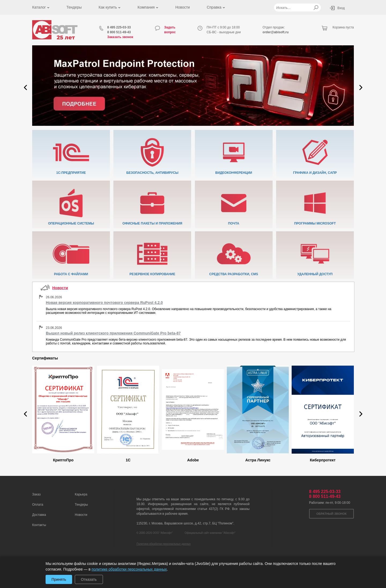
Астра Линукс (258, 460)
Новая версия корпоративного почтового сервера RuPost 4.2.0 (104, 303)
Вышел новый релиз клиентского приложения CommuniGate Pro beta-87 (113, 333)
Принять (59, 579)
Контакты (39, 525)
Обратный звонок (331, 514)
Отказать (89, 579)
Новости (183, 7)
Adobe (193, 460)
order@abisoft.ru (276, 32)
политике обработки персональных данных (129, 569)
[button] (25, 87)
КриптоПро (63, 460)
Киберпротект (323, 460)
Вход (341, 8)
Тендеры (74, 7)
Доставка (39, 515)
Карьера (81, 494)
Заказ (36, 494)
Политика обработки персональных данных (164, 544)
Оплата (38, 505)
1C (128, 460)
